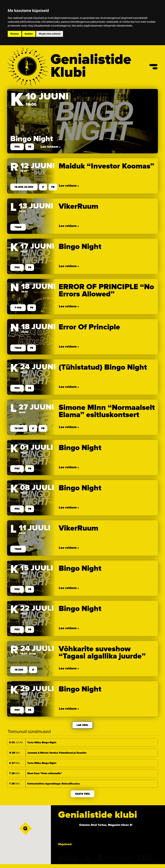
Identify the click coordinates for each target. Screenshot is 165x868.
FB (28, 147)
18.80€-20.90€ (22, 187)
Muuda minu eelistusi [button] (50, 34)
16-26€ (17, 429)
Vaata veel (83, 794)
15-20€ (17, 670)
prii (15, 147)
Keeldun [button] (29, 34)
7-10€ (16, 308)
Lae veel (82, 725)
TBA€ (16, 227)
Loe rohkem (48, 147)
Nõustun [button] (15, 34)
